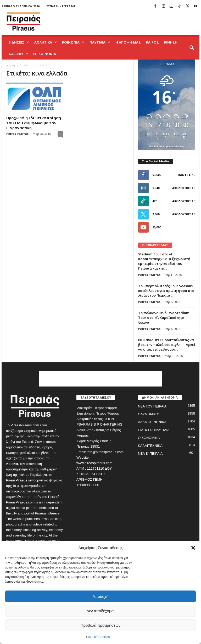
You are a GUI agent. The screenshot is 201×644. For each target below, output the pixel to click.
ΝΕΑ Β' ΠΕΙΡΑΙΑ (150, 454)
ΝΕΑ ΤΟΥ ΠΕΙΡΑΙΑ (152, 406)
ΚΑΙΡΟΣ (152, 42)
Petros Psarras (17, 134)
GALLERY (18, 54)
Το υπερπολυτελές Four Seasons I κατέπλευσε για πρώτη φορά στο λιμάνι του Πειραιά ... (166, 291)
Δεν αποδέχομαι (100, 611)
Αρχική (11, 65)
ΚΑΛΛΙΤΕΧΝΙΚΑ (150, 446)
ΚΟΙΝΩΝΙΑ (73, 42)
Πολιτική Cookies (98, 637)
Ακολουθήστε (184, 188)
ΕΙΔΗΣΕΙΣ (19, 42)
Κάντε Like (187, 175)
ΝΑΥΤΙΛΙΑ (100, 42)
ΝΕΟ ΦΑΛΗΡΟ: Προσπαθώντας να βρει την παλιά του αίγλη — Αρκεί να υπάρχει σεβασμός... (167, 345)
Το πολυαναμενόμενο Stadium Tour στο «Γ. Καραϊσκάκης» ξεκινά (164, 318)
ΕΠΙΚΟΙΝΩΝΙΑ (45, 54)
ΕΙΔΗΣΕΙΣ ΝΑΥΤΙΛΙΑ (154, 430)
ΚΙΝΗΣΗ (171, 42)
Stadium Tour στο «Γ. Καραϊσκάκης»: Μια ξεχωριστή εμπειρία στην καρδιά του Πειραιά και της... (164, 261)
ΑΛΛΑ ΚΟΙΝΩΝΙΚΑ (152, 422)
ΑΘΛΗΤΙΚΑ (46, 42)
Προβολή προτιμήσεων (101, 625)
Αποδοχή (101, 596)
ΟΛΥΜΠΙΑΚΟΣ (149, 414)
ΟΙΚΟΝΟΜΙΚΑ (149, 438)
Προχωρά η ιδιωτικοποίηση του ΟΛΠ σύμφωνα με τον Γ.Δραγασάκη (34, 123)
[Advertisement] (133, 22)
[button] (193, 548)
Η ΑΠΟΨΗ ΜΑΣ (128, 42)
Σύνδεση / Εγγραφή (61, 6)
